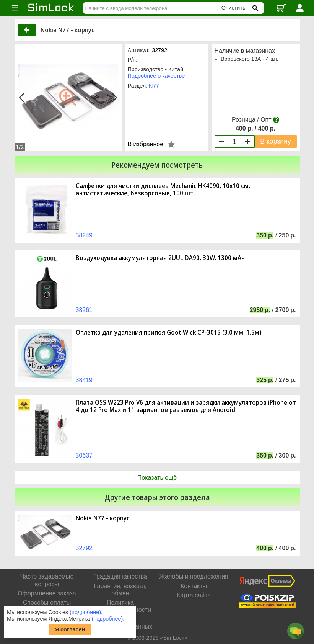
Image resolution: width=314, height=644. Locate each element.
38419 (84, 380)
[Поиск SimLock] (254, 8)
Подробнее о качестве (156, 76)
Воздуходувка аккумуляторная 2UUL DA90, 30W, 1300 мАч (160, 258)
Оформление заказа (47, 593)
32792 (84, 548)
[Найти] (153, 8)
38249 (84, 235)
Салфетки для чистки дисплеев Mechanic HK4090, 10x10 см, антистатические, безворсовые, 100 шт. (163, 190)
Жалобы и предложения (194, 576)
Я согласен (70, 629)
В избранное (146, 144)
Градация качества (120, 576)
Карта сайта (194, 595)
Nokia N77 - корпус (103, 518)
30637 (84, 455)
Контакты (194, 586)
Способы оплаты (47, 602)
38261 (84, 310)
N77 (154, 86)
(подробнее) (85, 612)
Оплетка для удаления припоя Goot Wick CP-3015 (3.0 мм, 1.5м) (168, 333)
